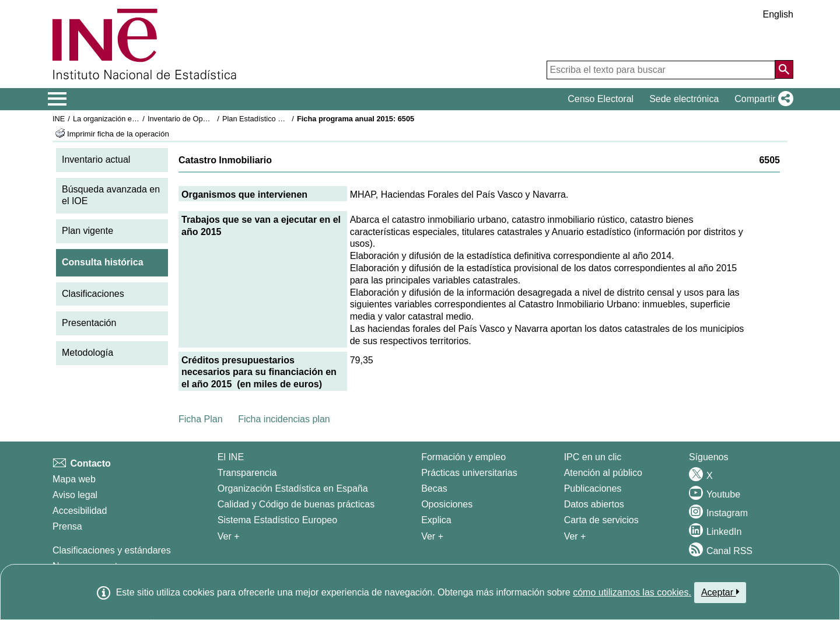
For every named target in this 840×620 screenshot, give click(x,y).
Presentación (89, 323)
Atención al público (603, 473)
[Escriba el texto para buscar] (661, 70)
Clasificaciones (93, 294)
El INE (231, 457)
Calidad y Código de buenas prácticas (296, 504)
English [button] (778, 14)
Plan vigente (87, 231)
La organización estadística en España (137, 119)
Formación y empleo (463, 457)
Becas (434, 488)
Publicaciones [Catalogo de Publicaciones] (593, 488)
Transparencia (247, 473)
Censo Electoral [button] (601, 99)
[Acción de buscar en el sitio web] (784, 69)
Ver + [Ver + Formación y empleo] (432, 536)
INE (59, 119)
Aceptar (720, 592)
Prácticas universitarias (469, 473)
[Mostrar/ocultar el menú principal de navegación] (57, 99)
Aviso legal (75, 495)
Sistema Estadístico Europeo (277, 520)
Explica (436, 520)
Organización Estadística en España (293, 488)
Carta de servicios (601, 520)
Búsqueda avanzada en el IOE (111, 195)
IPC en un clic (593, 457)
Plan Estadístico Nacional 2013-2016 (283, 119)
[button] (762, 99)
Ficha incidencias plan (284, 419)
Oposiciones (447, 504)
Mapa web (74, 479)
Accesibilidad (80, 511)
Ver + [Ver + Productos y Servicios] (575, 536)
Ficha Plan (201, 419)
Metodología (87, 353)
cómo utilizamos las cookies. (632, 592)
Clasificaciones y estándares (112, 550)
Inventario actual (96, 160)
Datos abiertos (594, 504)
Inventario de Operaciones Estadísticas (213, 119)
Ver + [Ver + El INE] (229, 536)
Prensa (67, 526)
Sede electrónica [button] (684, 99)
